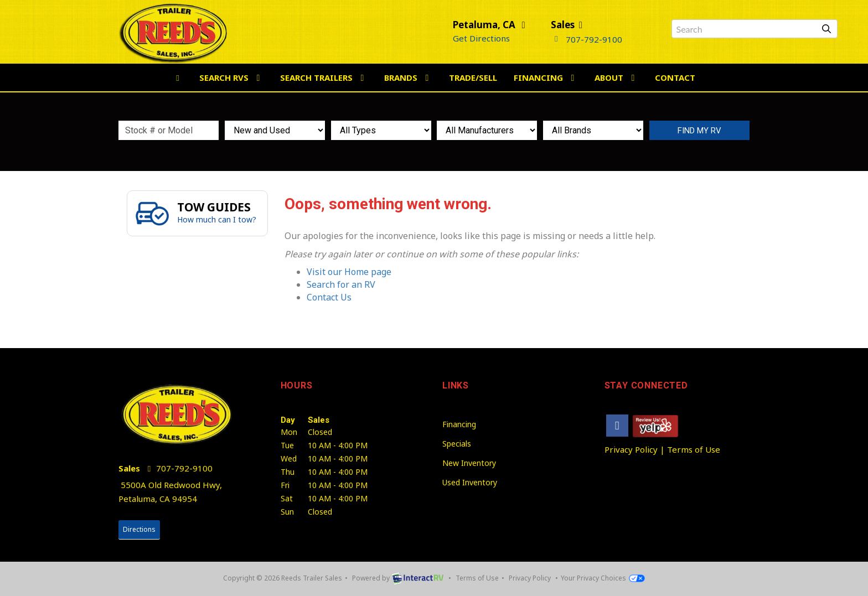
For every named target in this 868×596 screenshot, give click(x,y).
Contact (675, 77)
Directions (139, 529)
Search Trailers (324, 77)
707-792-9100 (587, 39)
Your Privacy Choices (603, 578)
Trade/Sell (473, 77)
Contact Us (329, 297)
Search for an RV (341, 284)
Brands (408, 77)
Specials (457, 444)
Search (699, 130)
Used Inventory (470, 482)
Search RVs (231, 77)
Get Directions (481, 38)
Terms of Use (694, 449)
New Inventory (469, 463)
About (616, 77)
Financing (546, 77)
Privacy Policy (631, 449)
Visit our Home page (349, 272)
